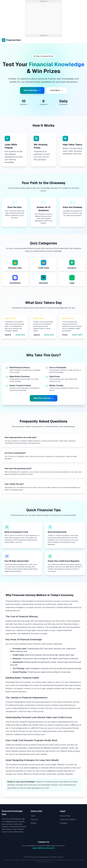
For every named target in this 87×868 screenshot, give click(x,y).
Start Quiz (34, 819)
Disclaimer (64, 823)
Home (33, 816)
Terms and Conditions (68, 819)
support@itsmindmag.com (43, 848)
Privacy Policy (65, 816)
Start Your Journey (44, 398)
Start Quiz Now (32, 90)
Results (34, 823)
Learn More (57, 90)
